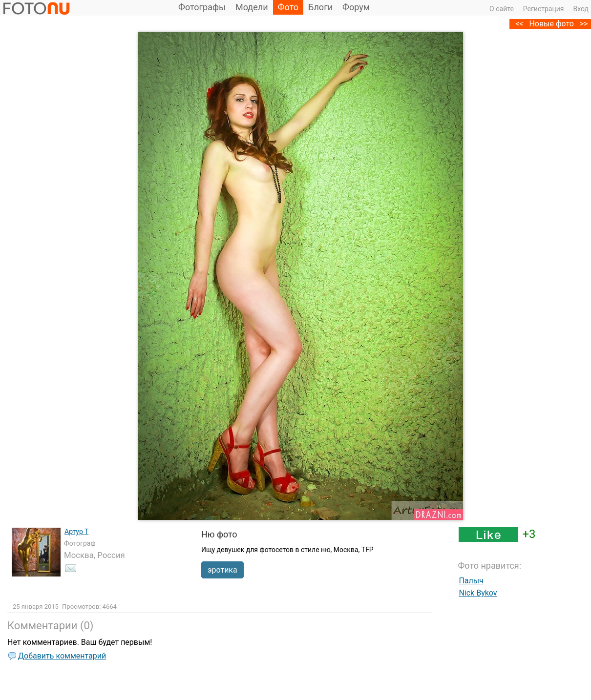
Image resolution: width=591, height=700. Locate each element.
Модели (252, 7)
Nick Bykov (478, 593)
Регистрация (544, 9)
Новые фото (551, 24)
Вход (581, 9)
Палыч (471, 581)
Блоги (320, 7)
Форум (356, 7)
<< (519, 24)
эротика (222, 570)
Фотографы (202, 7)
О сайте (502, 9)
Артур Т (76, 532)
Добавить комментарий (62, 656)
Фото (288, 7)
